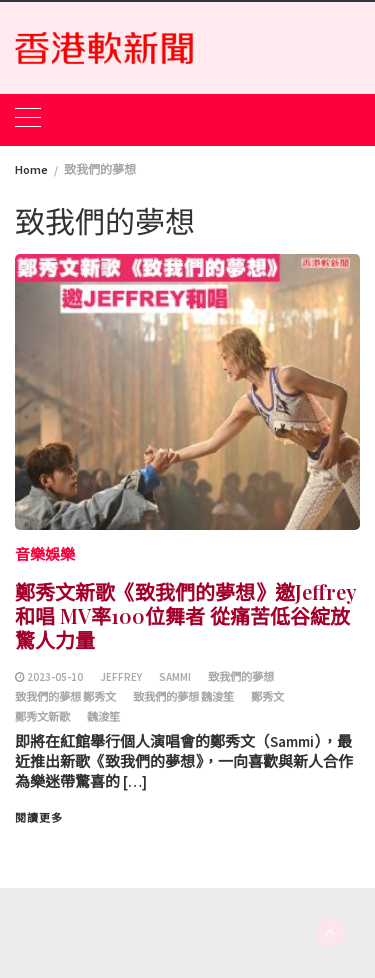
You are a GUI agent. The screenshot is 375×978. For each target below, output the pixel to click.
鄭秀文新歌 (42, 717)
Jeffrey (121, 677)
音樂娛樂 (45, 554)
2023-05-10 (55, 677)
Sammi (175, 677)
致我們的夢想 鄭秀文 (65, 697)
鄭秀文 (267, 697)
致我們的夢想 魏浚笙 (183, 697)
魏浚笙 (103, 717)
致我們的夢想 (241, 677)
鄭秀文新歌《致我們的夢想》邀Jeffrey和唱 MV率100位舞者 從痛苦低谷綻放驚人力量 (186, 615)
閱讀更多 (39, 818)
